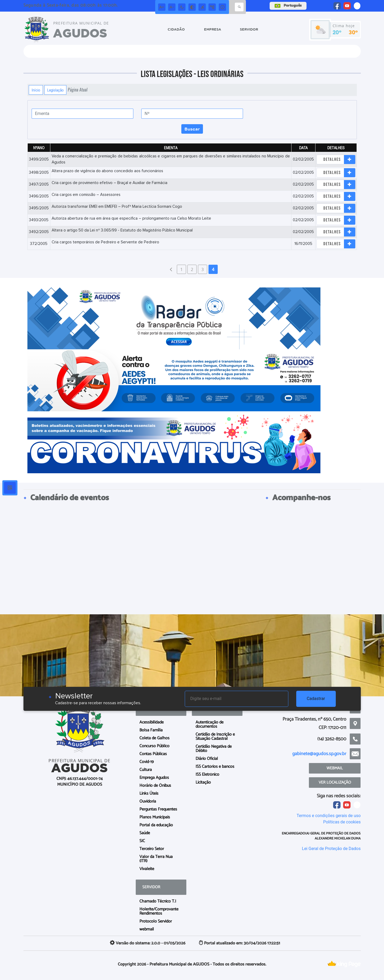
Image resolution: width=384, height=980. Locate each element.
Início (36, 90)
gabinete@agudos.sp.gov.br (319, 754)
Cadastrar (316, 699)
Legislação (55, 90)
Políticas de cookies (342, 822)
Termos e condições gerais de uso (329, 816)
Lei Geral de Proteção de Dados (331, 849)
